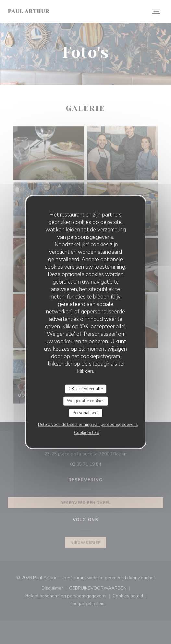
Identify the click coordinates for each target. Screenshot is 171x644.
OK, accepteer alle (86, 389)
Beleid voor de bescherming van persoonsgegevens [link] (88, 425)
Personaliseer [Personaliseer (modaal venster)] (86, 413)
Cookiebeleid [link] (87, 433)
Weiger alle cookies (86, 401)
